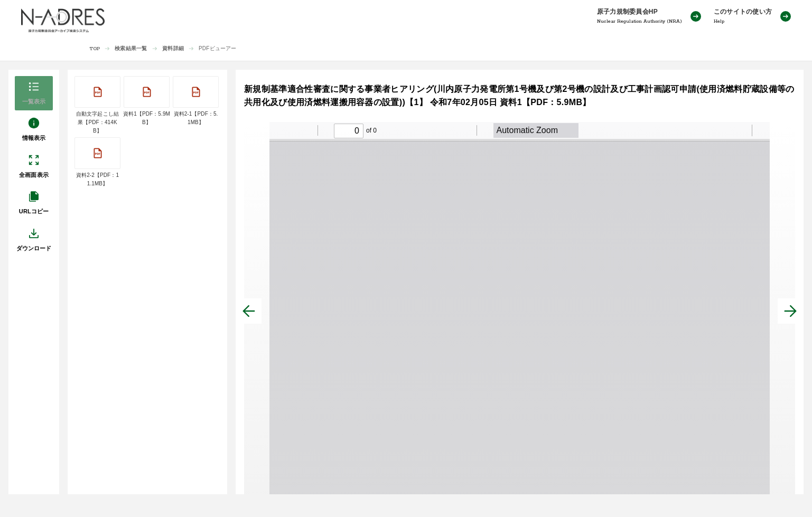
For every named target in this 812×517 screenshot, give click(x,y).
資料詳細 (173, 48)
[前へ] (249, 311)
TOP (95, 49)
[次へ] (790, 311)
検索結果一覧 (131, 48)
